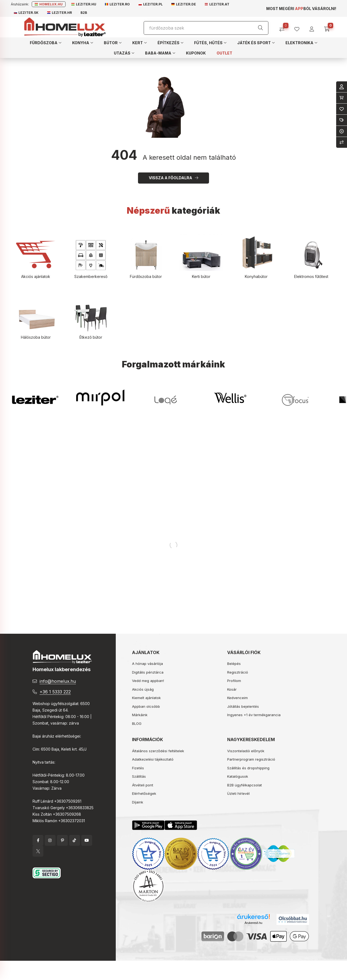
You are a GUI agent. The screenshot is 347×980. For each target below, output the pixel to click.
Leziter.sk (26, 13)
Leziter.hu (84, 4)
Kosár (232, 689)
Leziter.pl (151, 4)
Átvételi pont (143, 785)
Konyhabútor (256, 276)
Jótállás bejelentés (243, 706)
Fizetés (138, 768)
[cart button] (329, 27)
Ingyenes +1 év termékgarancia (254, 715)
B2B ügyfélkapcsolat (245, 785)
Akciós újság (143, 689)
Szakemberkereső (91, 276)
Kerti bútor (201, 276)
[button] (46, 43)
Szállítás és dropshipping (248, 768)
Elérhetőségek (144, 793)
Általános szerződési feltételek (158, 751)
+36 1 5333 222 (55, 692)
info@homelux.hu (58, 681)
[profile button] (299, 27)
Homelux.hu (49, 4)
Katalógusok (238, 776)
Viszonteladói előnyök (246, 751)
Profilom (234, 681)
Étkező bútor (91, 337)
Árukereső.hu (253, 923)
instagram (50, 840)
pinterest (62, 840)
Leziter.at (217, 4)
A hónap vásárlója (147, 664)
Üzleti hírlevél (238, 793)
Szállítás (139, 776)
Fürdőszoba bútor (146, 276)
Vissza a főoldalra (171, 178)
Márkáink (140, 715)
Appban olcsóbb (146, 706)
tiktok (75, 840)
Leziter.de (184, 4)
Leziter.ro (117, 4)
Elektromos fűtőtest (311, 276)
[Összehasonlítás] (284, 27)
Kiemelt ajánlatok (146, 698)
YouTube (87, 840)
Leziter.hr (60, 13)
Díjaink (138, 802)
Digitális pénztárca (148, 672)
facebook (38, 840)
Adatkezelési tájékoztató (153, 759)
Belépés (234, 664)
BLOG (137, 723)
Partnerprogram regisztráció (251, 759)
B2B (84, 13)
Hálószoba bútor (36, 337)
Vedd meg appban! (148, 681)
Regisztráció (238, 672)
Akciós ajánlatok (36, 276)
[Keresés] (261, 28)
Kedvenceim (237, 698)
